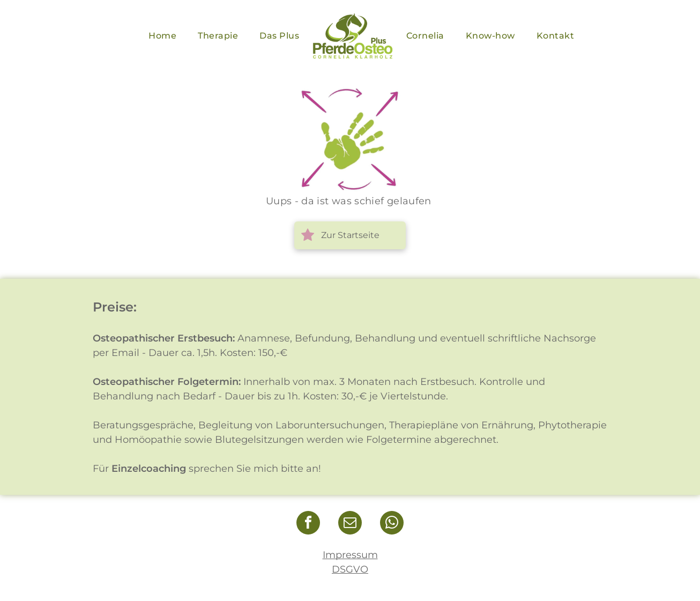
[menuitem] (162, 36)
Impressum (350, 555)
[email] (350, 524)
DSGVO (350, 569)
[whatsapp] (392, 524)
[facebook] (308, 524)
